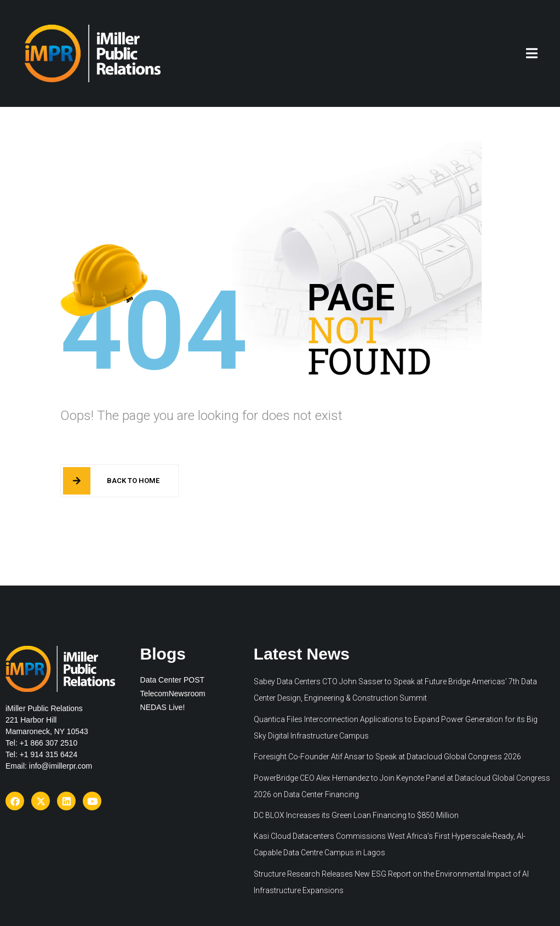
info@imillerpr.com (61, 766)
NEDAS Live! (163, 707)
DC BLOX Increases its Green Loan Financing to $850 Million (356, 815)
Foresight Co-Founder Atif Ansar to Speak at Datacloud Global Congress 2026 (387, 757)
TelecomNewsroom (173, 694)
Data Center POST (173, 680)
